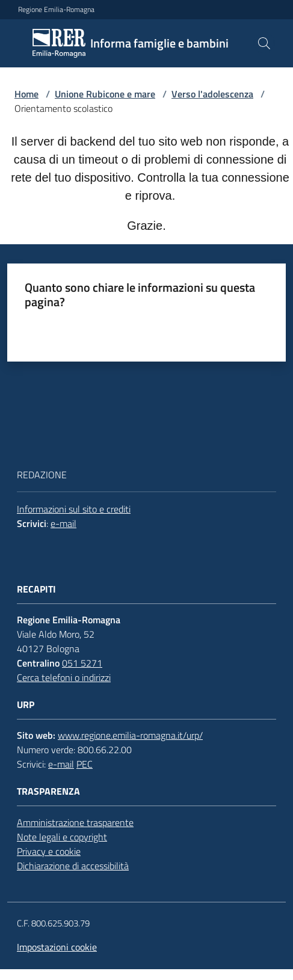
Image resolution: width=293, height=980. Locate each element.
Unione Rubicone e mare (105, 94)
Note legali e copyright (62, 837)
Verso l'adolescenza (212, 94)
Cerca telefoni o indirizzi (64, 677)
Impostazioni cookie (57, 947)
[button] (264, 43)
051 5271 (82, 663)
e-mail (63, 523)
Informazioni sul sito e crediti (74, 509)
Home (26, 94)
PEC (85, 764)
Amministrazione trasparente (75, 822)
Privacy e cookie (49, 851)
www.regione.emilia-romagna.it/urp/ (130, 735)
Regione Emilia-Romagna (56, 10)
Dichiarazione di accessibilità (73, 866)
